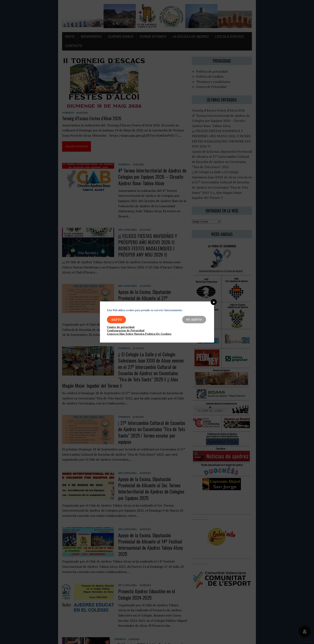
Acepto (116, 320)
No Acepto (194, 320)
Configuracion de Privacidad (126, 331)
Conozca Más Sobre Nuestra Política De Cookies (139, 334)
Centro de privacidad (121, 327)
